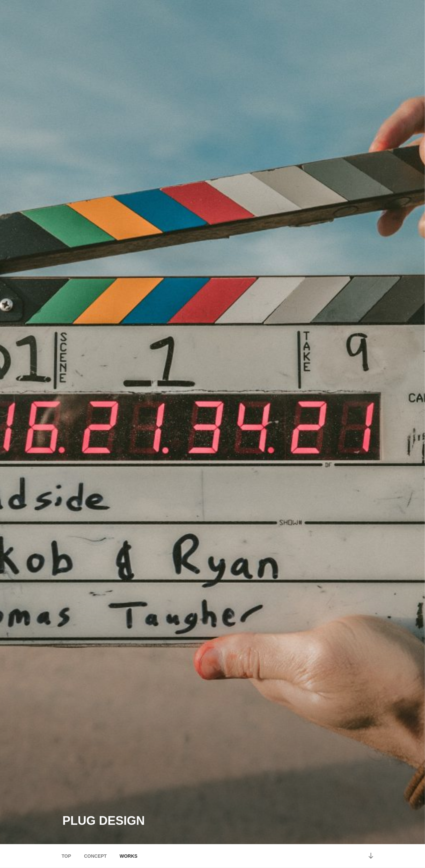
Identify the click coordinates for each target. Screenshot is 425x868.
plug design (104, 821)
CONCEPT (95, 856)
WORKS (128, 856)
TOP (67, 856)
